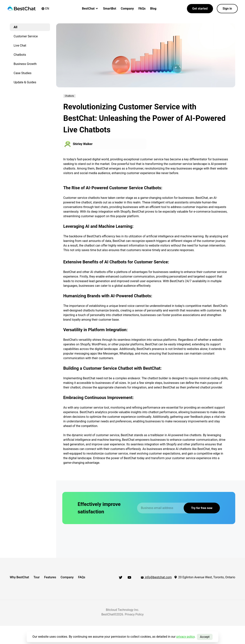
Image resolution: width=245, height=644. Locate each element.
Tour (38, 577)
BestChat (90, 9)
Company (127, 9)
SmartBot (110, 9)
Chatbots (20, 55)
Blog (153, 9)
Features (53, 577)
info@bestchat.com (156, 577)
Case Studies (23, 73)
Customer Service (26, 36)
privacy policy (186, 637)
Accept (205, 637)
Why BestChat (19, 577)
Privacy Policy (134, 613)
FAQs (142, 9)
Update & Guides (25, 82)
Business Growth (25, 64)
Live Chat (20, 45)
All (15, 27)
